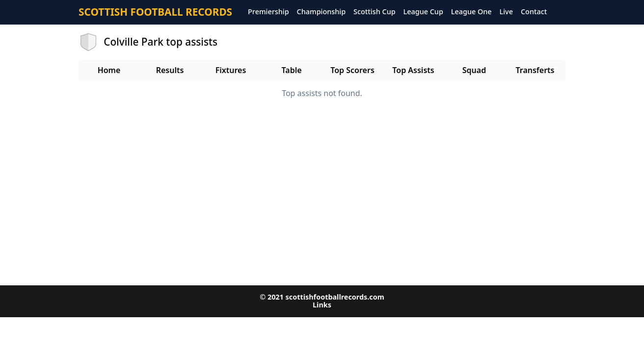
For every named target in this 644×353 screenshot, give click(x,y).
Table (291, 70)
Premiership (268, 12)
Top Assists (413, 70)
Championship (321, 12)
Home (109, 70)
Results (170, 70)
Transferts (535, 70)
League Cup (423, 12)
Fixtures (231, 70)
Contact (534, 12)
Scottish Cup (375, 12)
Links (322, 305)
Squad (474, 70)
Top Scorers (352, 70)
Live (506, 12)
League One (471, 12)
